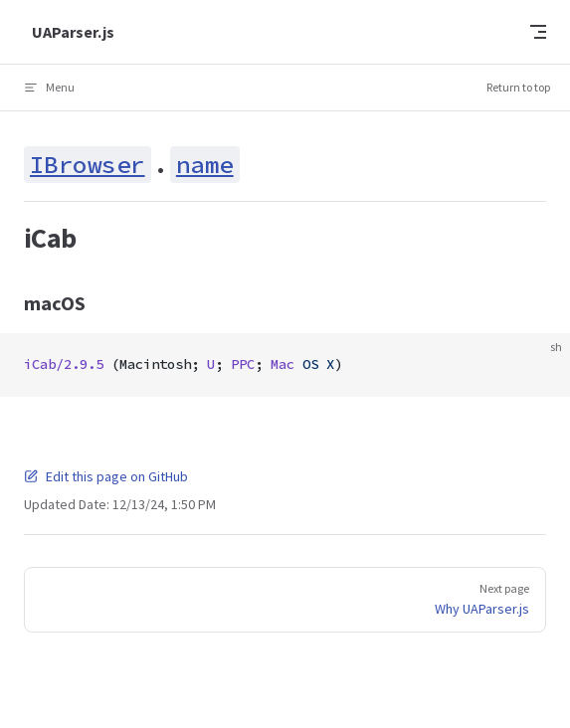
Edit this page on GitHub (106, 476)
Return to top (518, 87)
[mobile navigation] (538, 32)
